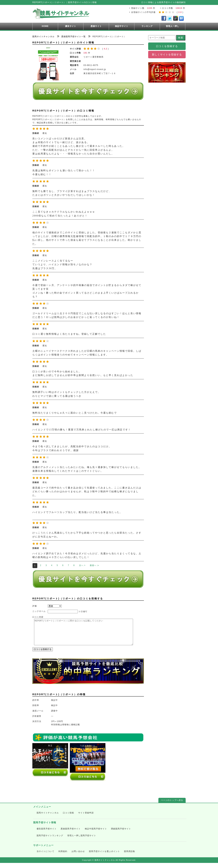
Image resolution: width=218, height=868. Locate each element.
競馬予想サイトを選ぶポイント (104, 856)
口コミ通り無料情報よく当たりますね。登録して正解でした (69, 334)
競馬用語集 (130, 856)
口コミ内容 (38, 617)
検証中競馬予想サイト (96, 834)
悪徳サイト (96, 26)
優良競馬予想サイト (47, 834)
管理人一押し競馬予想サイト (82, 841)
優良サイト (71, 26)
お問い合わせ (78, 856)
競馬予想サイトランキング (50, 841)
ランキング (147, 26)
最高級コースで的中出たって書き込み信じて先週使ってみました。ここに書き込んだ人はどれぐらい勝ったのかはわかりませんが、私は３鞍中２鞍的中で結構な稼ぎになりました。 (87, 492)
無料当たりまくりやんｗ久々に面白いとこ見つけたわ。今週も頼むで (75, 413)
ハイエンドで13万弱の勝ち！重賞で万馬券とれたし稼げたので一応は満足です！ (82, 430)
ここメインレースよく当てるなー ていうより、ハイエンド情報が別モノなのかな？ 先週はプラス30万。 (62, 265)
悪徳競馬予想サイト (71, 834)
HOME (45, 26)
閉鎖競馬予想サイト (121, 834)
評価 (35, 606)
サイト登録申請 (86, 818)
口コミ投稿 (68, 818)
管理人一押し (173, 26)
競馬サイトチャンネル (48, 818)
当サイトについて (45, 856)
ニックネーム (39, 611)
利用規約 (63, 856)
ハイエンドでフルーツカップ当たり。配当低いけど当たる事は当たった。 (77, 512)
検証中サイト (122, 26)
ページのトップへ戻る (172, 805)
